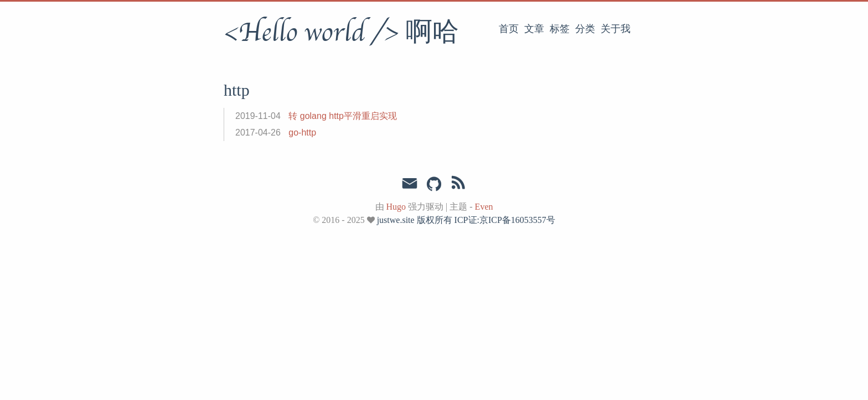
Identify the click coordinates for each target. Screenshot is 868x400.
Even (484, 207)
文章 (534, 29)
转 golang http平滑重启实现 (343, 116)
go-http (302, 133)
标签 (560, 29)
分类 (585, 29)
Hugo (396, 207)
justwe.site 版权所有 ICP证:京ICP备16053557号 (466, 220)
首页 (509, 29)
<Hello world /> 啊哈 (341, 33)
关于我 (616, 29)
